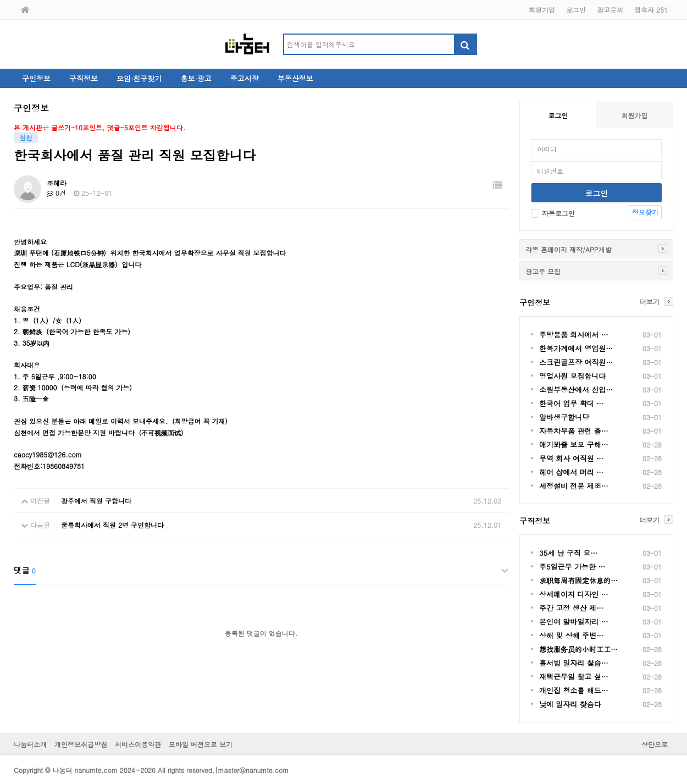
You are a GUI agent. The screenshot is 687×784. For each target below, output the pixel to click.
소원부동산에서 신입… (576, 390)
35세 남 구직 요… (568, 553)
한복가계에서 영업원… (576, 348)
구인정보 (36, 78)
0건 (56, 193)
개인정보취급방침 (81, 744)
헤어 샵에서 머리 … (571, 472)
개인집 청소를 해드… (574, 690)
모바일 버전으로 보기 (201, 744)
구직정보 (84, 78)
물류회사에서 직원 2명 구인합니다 (112, 525)
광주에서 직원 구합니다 (96, 501)
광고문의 (610, 10)
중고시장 (245, 78)
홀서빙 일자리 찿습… (574, 663)
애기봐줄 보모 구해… (574, 445)
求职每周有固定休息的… (578, 580)
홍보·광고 (196, 78)
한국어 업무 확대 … (571, 403)
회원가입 (542, 10)
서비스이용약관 (138, 744)
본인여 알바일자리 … (574, 622)
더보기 (650, 301)
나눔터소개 (30, 744)
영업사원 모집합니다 (572, 376)
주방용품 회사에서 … (574, 335)
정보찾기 (645, 212)
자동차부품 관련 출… (574, 431)
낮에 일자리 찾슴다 (570, 704)
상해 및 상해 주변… (571, 635)
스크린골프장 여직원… (576, 362)
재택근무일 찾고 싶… (574, 677)
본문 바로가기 (0, 0)
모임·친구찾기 (139, 78)
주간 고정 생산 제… (571, 608)
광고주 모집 (543, 271)
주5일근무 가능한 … (572, 567)
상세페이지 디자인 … (574, 594)
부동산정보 (295, 78)
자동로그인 (553, 213)
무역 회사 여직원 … (571, 458)
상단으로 (655, 744)
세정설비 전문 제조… (574, 486)
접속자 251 (651, 10)
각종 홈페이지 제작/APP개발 (568, 249)
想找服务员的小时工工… (578, 649)
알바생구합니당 (564, 417)
